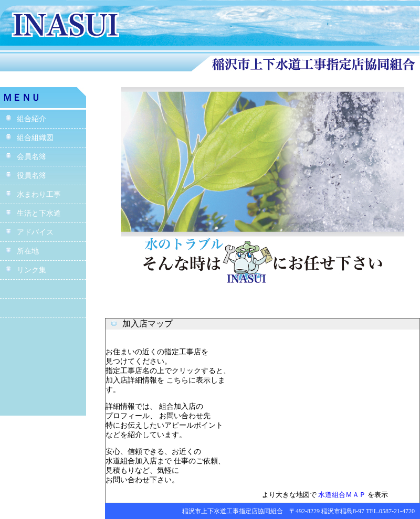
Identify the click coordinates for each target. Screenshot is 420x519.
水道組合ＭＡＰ (342, 495)
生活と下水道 (33, 213)
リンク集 (26, 270)
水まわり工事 (33, 194)
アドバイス (29, 232)
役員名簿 (26, 176)
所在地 (22, 251)
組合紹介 (26, 119)
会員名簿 (26, 157)
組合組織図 (29, 138)
